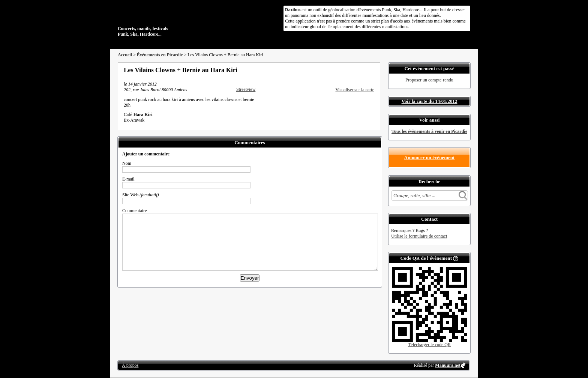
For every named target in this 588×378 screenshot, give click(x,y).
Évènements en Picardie (160, 55)
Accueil (125, 55)
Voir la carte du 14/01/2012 (430, 101)
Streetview (246, 89)
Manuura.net (448, 365)
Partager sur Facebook (341, 70)
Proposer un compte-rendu (429, 80)
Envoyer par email (361, 70)
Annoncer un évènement (430, 157)
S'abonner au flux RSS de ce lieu (372, 70)
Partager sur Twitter (351, 70)
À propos (130, 365)
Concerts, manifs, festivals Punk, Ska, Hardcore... (166, 20)
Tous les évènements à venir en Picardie (429, 131)
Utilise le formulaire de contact (419, 236)
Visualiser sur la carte (355, 90)
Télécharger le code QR (429, 345)
